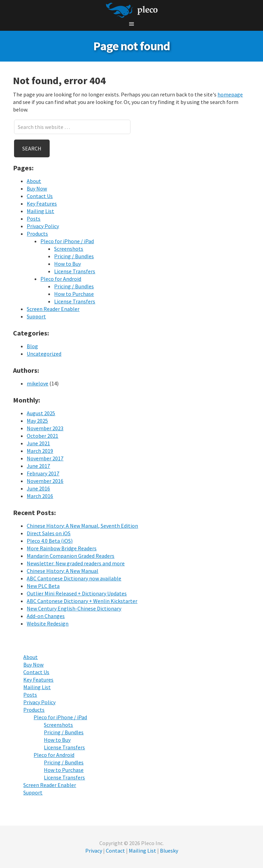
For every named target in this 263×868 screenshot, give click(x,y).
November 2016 (45, 481)
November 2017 (45, 458)
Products (37, 234)
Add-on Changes (46, 616)
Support (36, 316)
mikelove (37, 383)
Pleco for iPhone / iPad (67, 241)
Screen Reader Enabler (53, 309)
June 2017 (38, 466)
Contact (115, 851)
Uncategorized (44, 354)
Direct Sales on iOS (49, 533)
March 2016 (40, 496)
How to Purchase (74, 294)
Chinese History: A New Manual (62, 571)
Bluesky (169, 851)
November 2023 (45, 428)
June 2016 (38, 488)
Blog (32, 346)
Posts (34, 219)
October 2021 (42, 436)
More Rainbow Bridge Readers (62, 548)
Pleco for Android (61, 279)
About (34, 181)
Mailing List (40, 211)
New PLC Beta (43, 586)
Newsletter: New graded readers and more (76, 563)
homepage (230, 94)
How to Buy (67, 264)
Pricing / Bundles (74, 256)
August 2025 (41, 413)
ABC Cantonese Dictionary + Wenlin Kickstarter (82, 601)
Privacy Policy (43, 226)
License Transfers (75, 271)
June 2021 (38, 443)
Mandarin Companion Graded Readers (71, 556)
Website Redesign (48, 623)
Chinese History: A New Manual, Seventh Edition (82, 526)
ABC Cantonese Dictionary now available (74, 578)
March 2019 (40, 451)
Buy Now (37, 188)
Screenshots (69, 249)
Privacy (94, 851)
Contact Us (40, 196)
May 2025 (37, 421)
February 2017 (43, 473)
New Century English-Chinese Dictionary (74, 608)
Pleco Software (132, 10)
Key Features (42, 203)
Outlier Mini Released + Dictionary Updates (77, 593)
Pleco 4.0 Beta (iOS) (50, 541)
